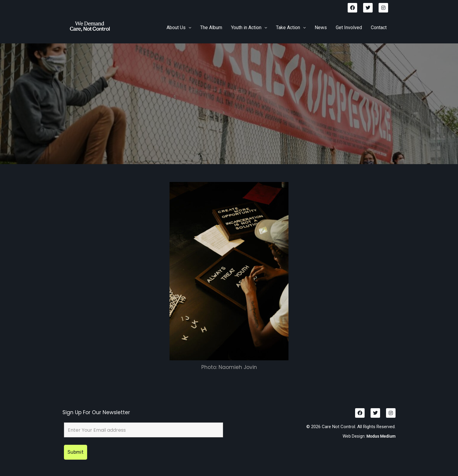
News (321, 28)
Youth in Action (249, 28)
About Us (179, 28)
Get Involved (349, 28)
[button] (179, 28)
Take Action (291, 28)
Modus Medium (381, 436)
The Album (211, 28)
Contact (379, 28)
